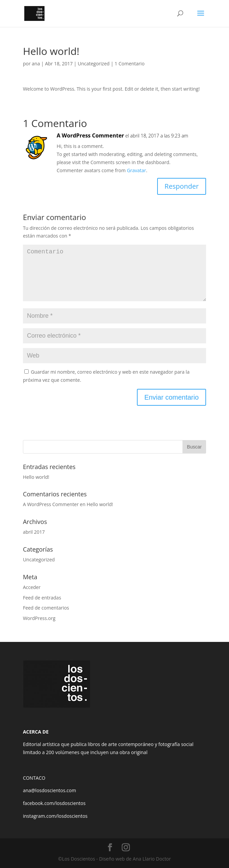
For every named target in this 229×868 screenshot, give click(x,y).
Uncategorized (93, 64)
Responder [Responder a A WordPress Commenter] (182, 186)
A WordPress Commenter (90, 135)
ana (36, 64)
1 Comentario (130, 64)
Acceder (32, 587)
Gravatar (136, 170)
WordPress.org (39, 618)
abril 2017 (34, 532)
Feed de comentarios (46, 608)
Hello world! (36, 477)
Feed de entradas (42, 598)
